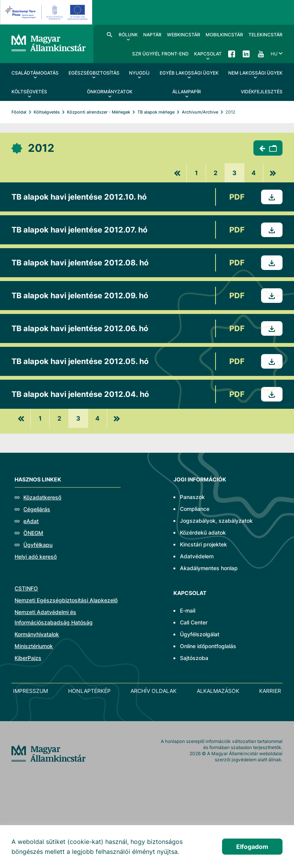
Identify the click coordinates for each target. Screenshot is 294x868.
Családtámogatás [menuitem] (35, 73)
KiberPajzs (28, 658)
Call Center (194, 622)
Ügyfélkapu (38, 545)
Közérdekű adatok (203, 532)
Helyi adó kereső (36, 557)
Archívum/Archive (200, 112)
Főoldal (19, 112)
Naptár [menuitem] (152, 35)
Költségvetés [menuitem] (29, 92)
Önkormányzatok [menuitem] (110, 92)
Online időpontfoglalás (208, 646)
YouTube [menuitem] (261, 54)
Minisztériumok (34, 646)
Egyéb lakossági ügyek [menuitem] (189, 73)
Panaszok (192, 497)
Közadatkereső (42, 497)
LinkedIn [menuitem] (246, 54)
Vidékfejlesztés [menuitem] (262, 92)
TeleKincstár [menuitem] (265, 35)
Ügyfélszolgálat (200, 634)
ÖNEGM (33, 533)
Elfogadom (252, 847)
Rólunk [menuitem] (128, 35)
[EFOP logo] (47, 12)
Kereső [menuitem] (109, 34)
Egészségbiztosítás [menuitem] (94, 73)
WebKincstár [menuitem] (184, 35)
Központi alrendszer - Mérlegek (99, 112)
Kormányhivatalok (37, 634)
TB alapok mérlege (156, 112)
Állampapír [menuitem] (187, 92)
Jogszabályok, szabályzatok (216, 521)
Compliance (195, 509)
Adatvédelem (197, 556)
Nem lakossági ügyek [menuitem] (255, 73)
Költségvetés (47, 112)
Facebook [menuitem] (232, 54)
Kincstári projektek (203, 544)
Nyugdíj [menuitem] (139, 73)
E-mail (188, 610)
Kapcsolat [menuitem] (208, 54)
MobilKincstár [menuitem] (224, 35)
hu (274, 54)
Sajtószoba (194, 658)
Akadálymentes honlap (209, 568)
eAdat (31, 521)
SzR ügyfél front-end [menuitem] (160, 54)
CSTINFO (26, 588)
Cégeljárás (37, 509)
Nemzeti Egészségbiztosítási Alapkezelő (66, 600)
